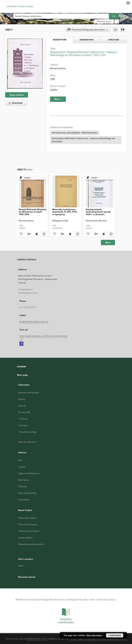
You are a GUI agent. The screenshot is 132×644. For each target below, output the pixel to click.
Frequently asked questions (31, 544)
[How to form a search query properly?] (117, 21)
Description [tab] (60, 40)
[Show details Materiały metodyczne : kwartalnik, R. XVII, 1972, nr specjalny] (77, 234)
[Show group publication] (32, 178)
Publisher (23, 486)
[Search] (114, 16)
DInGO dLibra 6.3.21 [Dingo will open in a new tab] (37, 639)
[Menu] (128, 3)
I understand (115, 635)
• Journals (23, 425)
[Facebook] (21, 344)
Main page (22, 375)
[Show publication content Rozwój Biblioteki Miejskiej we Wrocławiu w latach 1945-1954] (36, 234)
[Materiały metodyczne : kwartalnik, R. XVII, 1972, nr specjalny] (66, 192)
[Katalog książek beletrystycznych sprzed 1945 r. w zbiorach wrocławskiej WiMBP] (100, 192)
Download (15, 103)
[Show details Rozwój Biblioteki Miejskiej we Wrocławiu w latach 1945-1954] (44, 234)
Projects (22, 406)
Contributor (24, 500)
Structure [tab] (114, 40)
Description (24, 480)
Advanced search (104, 21)
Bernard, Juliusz (58, 68)
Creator (22, 467)
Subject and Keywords (29, 473)
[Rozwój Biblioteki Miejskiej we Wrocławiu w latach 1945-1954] (32, 192)
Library (21, 399)
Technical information (29, 531)
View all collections (27, 442)
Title (20, 460)
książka (54, 90)
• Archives (23, 419)
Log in (21, 566)
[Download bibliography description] (29, 234)
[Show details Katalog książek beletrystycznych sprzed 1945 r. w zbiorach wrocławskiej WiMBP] (111, 234)
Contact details (25, 538)
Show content (17, 95)
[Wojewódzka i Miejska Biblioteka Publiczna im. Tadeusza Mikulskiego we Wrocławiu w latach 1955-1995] (25, 63)
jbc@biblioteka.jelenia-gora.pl (34, 322)
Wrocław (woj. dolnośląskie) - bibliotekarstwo (75, 133)
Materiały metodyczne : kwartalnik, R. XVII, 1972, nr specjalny (65, 212)
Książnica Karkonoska (29, 393)
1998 (52, 79)
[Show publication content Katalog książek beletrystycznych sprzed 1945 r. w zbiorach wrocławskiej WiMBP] (103, 234)
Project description (27, 518)
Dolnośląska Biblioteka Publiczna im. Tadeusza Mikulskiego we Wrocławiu (83, 140)
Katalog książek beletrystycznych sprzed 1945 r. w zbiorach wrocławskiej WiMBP (98, 212)
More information (94, 635)
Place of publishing (27, 493)
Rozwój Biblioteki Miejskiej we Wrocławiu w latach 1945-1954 (32, 212)
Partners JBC (24, 412)
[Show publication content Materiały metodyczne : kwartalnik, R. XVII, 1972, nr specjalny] (70, 234)
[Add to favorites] (115, 30)
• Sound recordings (27, 432)
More (108, 242)
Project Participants (27, 524)
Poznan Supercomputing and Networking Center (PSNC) (98, 639)
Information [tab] (87, 40)
